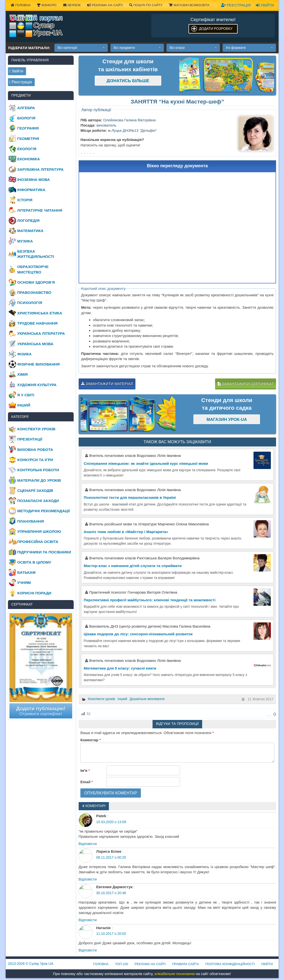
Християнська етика (40, 313)
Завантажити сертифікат (246, 384)
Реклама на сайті (105, 5)
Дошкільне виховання (147, 699)
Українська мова (35, 344)
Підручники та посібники (44, 552)
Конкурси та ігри (35, 460)
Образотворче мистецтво (33, 269)
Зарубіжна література (41, 169)
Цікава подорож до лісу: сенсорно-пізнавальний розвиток (138, 634)
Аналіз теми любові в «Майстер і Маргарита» (126, 532)
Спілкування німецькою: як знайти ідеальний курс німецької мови (146, 463)
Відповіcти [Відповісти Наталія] (88, 950)
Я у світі (26, 395)
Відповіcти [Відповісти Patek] (88, 844)
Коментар (91, 740)
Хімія (23, 374)
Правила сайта (186, 964)
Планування (31, 521)
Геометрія (28, 139)
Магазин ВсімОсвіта (189, 5)
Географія (28, 128)
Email (87, 782)
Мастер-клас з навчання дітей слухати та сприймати (133, 566)
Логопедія (29, 220)
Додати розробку (216, 29)
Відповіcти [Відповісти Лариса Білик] (88, 879)
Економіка (29, 159)
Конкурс (47, 5)
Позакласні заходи (38, 501)
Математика (31, 231)
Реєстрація (236, 5)
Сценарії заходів (35, 490)
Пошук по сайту (146, 5)
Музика (25, 241)
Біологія (26, 118)
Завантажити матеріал (107, 384)
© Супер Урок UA (31, 964)
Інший (122, 699)
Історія (25, 200)
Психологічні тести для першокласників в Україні (130, 497)
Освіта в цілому (34, 562)
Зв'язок (72, 5)
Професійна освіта (38, 542)
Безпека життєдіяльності (36, 254)
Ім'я (85, 770)
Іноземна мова (34, 180)
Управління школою (39, 531)
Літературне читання (40, 210)
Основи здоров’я (36, 282)
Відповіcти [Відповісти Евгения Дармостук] (88, 920)
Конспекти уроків (102, 699)
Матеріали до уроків (39, 480)
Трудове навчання (38, 323)
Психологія (30, 303)
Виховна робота (35, 450)
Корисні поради (34, 593)
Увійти (265, 5)
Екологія (27, 149)
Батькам (27, 572)
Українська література (41, 333)
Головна (21, 5)
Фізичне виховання (39, 364)
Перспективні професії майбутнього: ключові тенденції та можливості (150, 600)
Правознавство (34, 292)
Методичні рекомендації (44, 511)
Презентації (30, 439)
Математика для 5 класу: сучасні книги (120, 668)
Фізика (25, 354)
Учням (24, 583)
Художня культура (37, 385)
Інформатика (31, 190)
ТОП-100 (122, 964)
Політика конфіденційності (230, 964)
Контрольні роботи (38, 470)
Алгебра (26, 108)
